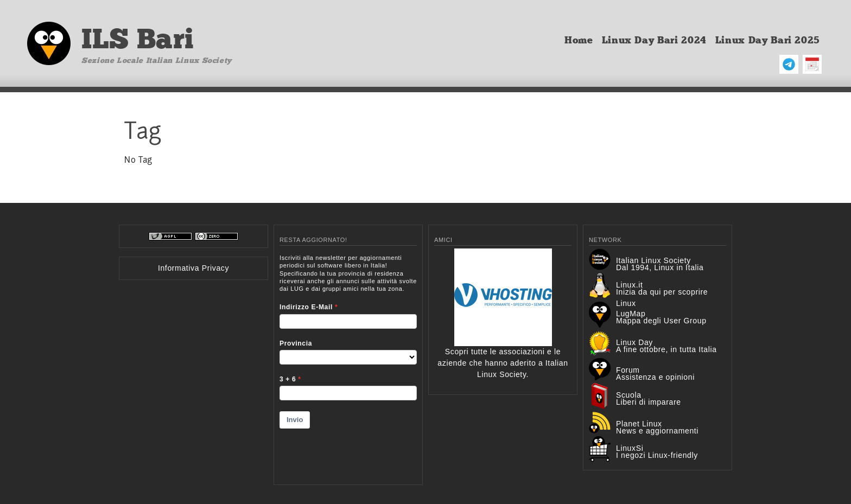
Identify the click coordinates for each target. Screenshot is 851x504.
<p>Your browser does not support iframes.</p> (348, 362)
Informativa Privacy (193, 268)
